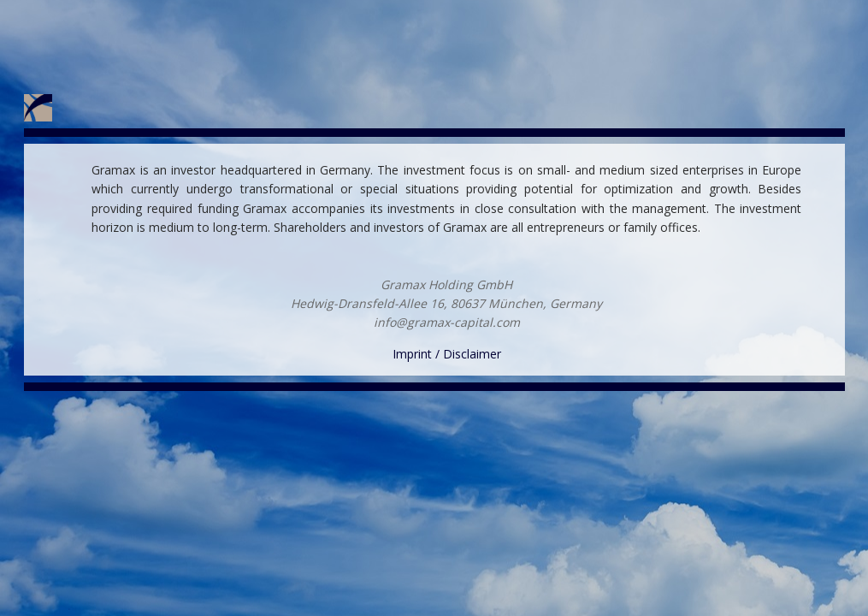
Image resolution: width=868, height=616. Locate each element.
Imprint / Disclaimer (447, 354)
